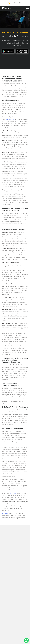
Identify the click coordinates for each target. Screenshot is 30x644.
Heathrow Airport (10, 119)
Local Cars (21, 176)
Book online (5, 513)
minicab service (12, 237)
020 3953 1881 (16, 3)
